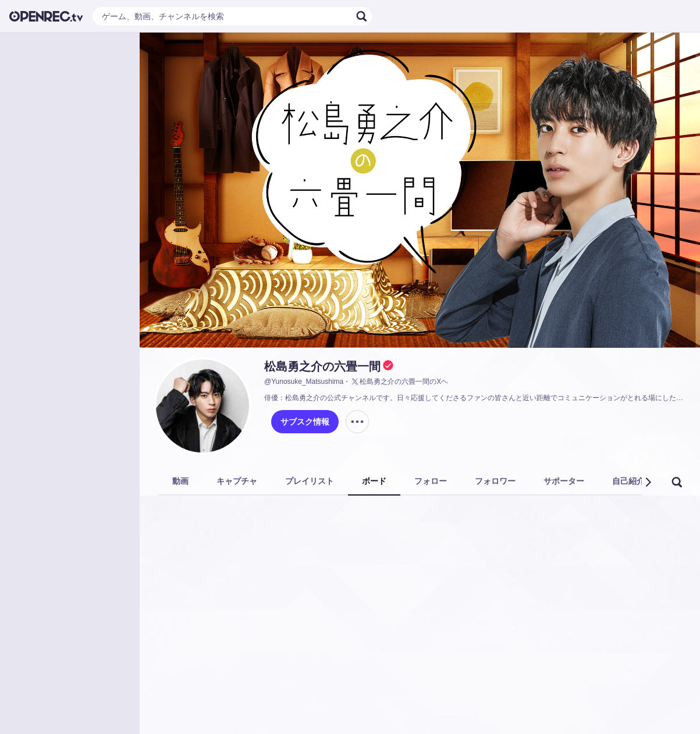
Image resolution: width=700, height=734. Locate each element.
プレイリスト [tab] (310, 481)
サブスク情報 (305, 422)
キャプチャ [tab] (237, 481)
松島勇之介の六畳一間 (322, 366)
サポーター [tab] (564, 481)
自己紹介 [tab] (628, 481)
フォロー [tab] (431, 481)
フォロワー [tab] (495, 481)
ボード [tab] (374, 481)
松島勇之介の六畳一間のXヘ (399, 382)
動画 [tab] (180, 481)
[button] (648, 482)
